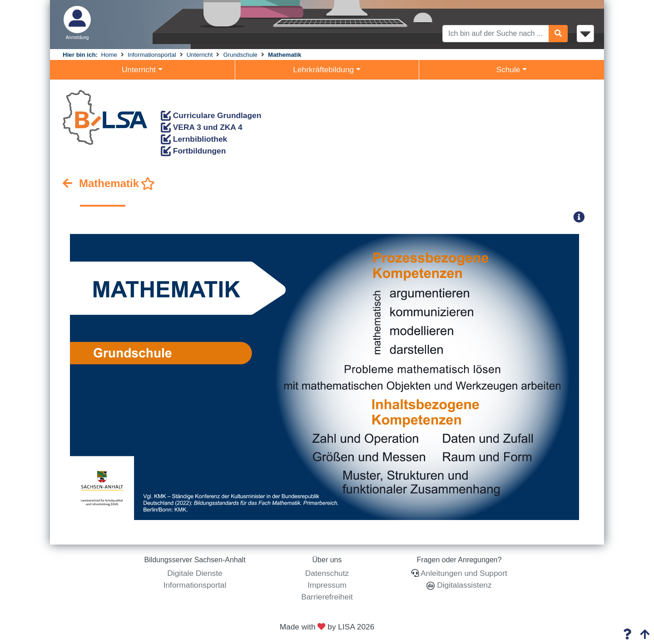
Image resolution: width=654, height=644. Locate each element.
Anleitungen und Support (464, 573)
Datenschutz (327, 573)
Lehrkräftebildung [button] (323, 69)
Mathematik (285, 55)
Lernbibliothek (194, 139)
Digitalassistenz (463, 585)
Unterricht (200, 55)
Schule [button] (508, 69)
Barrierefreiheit (327, 597)
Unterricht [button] (139, 69)
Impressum (327, 585)
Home (109, 55)
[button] (582, 217)
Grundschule (240, 55)
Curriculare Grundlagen (211, 115)
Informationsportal (152, 55)
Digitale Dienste (195, 573)
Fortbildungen (193, 151)
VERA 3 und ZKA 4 (202, 127)
